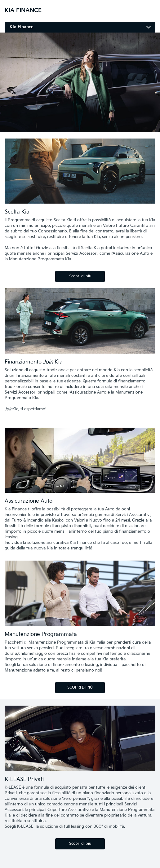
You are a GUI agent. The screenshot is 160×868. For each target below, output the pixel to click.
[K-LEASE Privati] (80, 739)
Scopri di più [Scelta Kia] (80, 276)
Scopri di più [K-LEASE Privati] (80, 844)
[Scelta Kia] (80, 172)
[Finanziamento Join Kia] (80, 322)
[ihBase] (80, 129)
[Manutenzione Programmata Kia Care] (80, 594)
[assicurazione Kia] (80, 461)
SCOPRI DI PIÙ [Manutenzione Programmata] (80, 687)
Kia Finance (22, 27)
